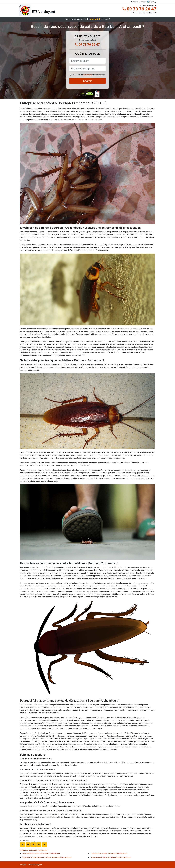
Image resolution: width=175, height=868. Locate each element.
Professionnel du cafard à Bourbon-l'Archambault (111, 857)
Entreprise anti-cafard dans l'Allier (34, 850)
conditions (87, 75)
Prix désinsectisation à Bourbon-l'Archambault (41, 854)
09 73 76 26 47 (139, 9)
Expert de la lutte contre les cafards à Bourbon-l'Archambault (47, 857)
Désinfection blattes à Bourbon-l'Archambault (109, 854)
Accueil (23, 865)
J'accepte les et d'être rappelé (89, 75)
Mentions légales (35, 865)
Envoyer (87, 81)
